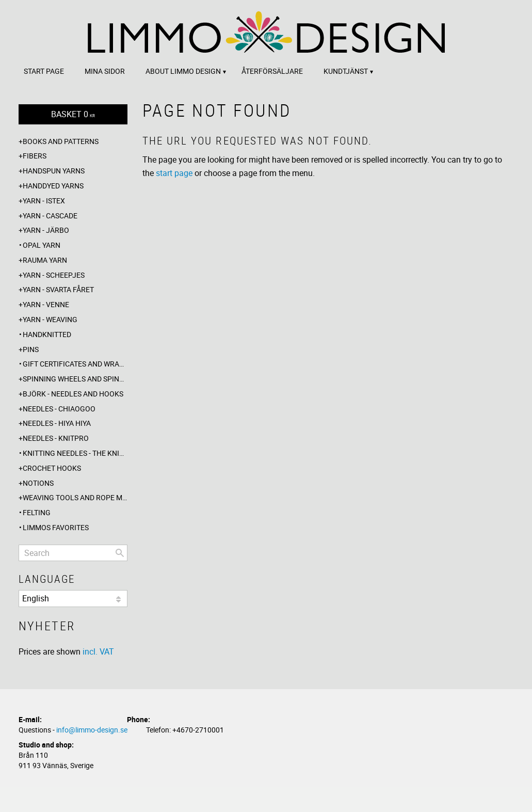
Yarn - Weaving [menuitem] (50, 319)
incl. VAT (98, 651)
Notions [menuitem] (38, 483)
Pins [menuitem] (31, 349)
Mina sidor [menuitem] (105, 71)
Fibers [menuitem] (35, 156)
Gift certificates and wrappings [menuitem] (75, 364)
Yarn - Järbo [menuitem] (46, 230)
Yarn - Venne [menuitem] (46, 304)
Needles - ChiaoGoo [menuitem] (59, 409)
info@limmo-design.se (92, 730)
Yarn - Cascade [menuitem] (50, 216)
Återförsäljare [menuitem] (272, 71)
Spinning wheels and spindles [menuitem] (75, 379)
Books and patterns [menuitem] (61, 141)
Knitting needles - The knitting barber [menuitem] (75, 453)
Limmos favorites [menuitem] (56, 527)
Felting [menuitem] (37, 512)
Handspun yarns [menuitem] (54, 171)
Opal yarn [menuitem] (42, 245)
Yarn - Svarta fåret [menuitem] (58, 289)
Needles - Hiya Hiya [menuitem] (57, 423)
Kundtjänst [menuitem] (346, 71)
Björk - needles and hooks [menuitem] (73, 394)
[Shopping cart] (73, 114)
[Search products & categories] (73, 553)
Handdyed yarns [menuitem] (53, 186)
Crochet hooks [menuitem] (52, 468)
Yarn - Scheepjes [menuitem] (54, 275)
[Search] (120, 553)
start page (174, 173)
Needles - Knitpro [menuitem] (56, 438)
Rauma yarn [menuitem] (45, 260)
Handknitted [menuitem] (47, 334)
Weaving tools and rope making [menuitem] (75, 497)
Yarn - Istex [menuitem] (44, 201)
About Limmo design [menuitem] (183, 71)
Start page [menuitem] (44, 71)
